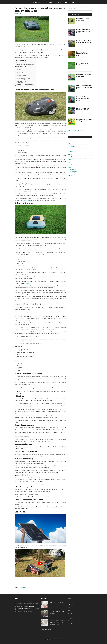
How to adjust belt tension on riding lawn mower (84, 120)
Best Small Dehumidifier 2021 (57, 602)
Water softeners (74, 173)
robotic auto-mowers (45, 51)
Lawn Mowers (23, 588)
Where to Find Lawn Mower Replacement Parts (83, 99)
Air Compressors (72, 141)
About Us (70, 614)
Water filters (73, 169)
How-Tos (70, 154)
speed (45, 168)
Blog (69, 144)
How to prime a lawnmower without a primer (83, 54)
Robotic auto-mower (21, 66)
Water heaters (73, 171)
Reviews (70, 160)
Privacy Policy (71, 618)
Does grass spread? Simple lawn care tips (83, 64)
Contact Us (70, 624)
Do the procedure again (23, 77)
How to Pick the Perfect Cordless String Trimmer (84, 42)
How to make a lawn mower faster (82, 19)
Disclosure (70, 621)
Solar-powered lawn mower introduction (26, 65)
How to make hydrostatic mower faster (84, 75)
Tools (20, 69)
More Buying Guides (46, 629)
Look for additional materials (25, 78)
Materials (21, 68)
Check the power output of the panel (27, 84)
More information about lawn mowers (77, 130)
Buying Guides (71, 146)
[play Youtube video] (40, 563)
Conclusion (19, 86)
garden (28, 283)
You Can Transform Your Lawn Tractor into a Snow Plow (84, 87)
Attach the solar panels (24, 83)
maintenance (26, 200)
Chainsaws (70, 149)
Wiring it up (21, 72)
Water (69, 168)
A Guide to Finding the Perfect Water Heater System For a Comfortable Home (57, 622)
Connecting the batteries (24, 74)
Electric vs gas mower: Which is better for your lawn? (83, 31)
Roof (69, 162)
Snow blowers (71, 165)
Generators (70, 152)
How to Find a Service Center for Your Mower (83, 109)
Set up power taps (22, 75)
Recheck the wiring (23, 81)
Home (69, 602)
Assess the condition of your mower (26, 71)
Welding (70, 176)
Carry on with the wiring (24, 80)
